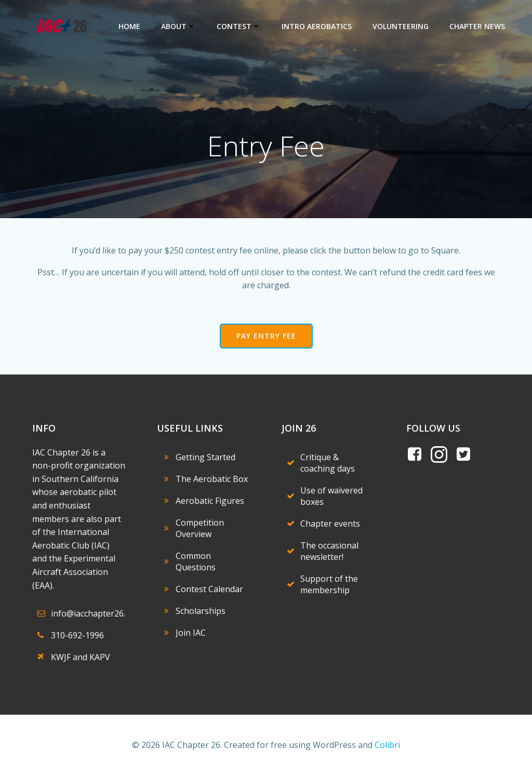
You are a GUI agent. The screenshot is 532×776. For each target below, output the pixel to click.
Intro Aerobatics (317, 26)
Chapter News (477, 26)
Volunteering (401, 26)
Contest (239, 26)
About (178, 26)
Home (129, 26)
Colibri (387, 745)
